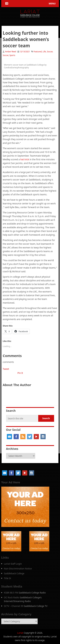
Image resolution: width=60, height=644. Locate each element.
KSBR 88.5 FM (11, 593)
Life (44, 52)
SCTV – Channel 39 (14, 606)
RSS (23, 437)
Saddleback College (14, 573)
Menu (52, 3)
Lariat (20, 633)
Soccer (50, 52)
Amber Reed (11, 52)
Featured (38, 52)
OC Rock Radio (12, 597)
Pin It (20, 373)
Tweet (6, 369)
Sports (12, 55)
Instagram (43, 437)
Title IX (8, 578)
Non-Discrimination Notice (18, 569)
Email (9, 437)
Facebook (16, 437)
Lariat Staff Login (13, 564)
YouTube (36, 437)
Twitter (30, 437)
